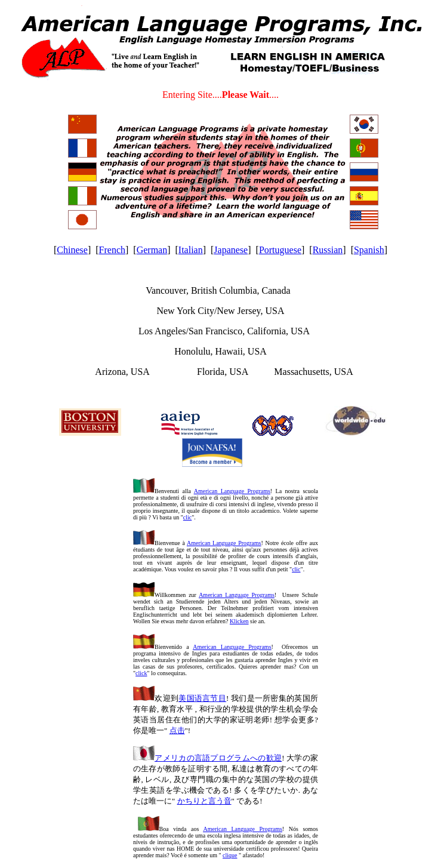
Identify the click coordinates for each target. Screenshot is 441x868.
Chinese (72, 250)
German (152, 250)
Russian (328, 250)
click (141, 673)
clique (230, 855)
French (112, 250)
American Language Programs (232, 491)
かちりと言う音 (204, 801)
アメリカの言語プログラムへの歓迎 (218, 758)
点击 (177, 730)
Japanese (231, 250)
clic (187, 517)
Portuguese (280, 250)
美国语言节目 (202, 698)
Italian (191, 250)
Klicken (239, 621)
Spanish (369, 250)
